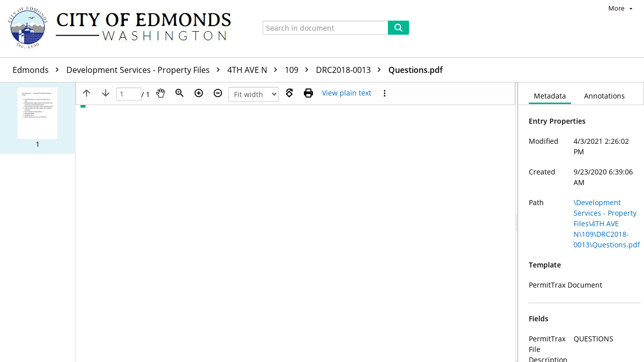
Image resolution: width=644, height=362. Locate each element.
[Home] (124, 29)
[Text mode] (347, 93)
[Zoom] (180, 93)
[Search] (398, 28)
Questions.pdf (416, 70)
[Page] (129, 94)
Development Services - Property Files (146, 70)
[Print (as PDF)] (308, 93)
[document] (581, 222)
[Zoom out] (218, 93)
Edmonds (38, 70)
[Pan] (160, 93)
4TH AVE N (255, 70)
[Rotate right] (289, 93)
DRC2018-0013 (351, 70)
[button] (37, 118)
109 (299, 70)
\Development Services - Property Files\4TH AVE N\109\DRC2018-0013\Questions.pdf (607, 223)
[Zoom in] (199, 93)
